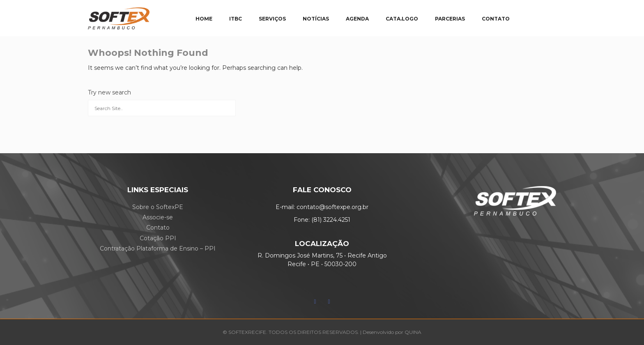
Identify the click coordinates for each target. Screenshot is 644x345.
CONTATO (496, 19)
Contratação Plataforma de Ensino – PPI (158, 248)
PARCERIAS (450, 19)
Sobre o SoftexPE (158, 207)
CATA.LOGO (402, 19)
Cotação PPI (158, 238)
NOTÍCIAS (316, 19)
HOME (204, 19)
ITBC (236, 19)
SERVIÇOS (272, 19)
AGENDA (357, 19)
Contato (158, 228)
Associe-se (158, 217)
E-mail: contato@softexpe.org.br (322, 207)
